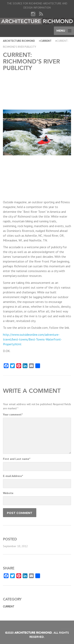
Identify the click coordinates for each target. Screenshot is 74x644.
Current (46, 41)
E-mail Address (13, 476)
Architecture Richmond (19, 41)
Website (8, 493)
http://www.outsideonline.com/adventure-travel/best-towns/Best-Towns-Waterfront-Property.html (32, 339)
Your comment (13, 414)
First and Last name (17, 459)
